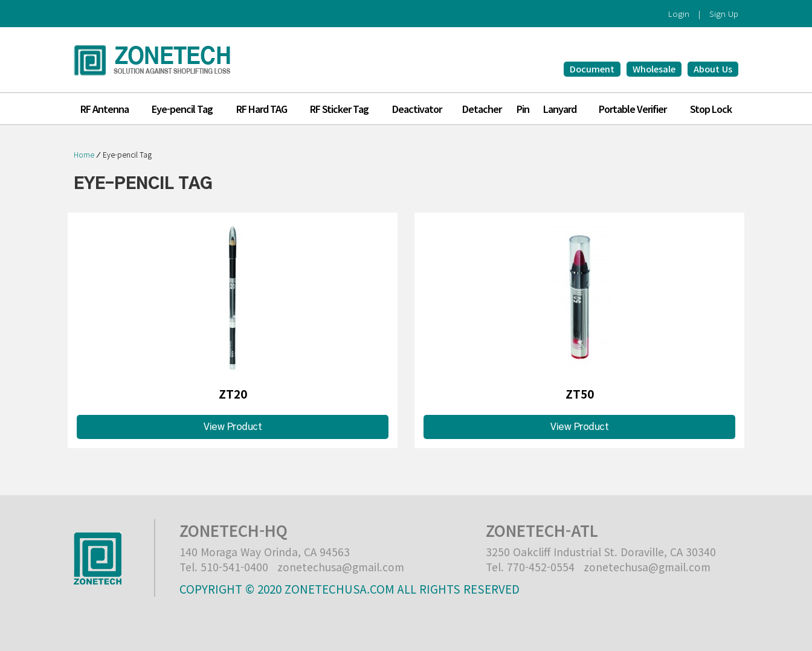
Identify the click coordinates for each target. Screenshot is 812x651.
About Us (713, 69)
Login (679, 14)
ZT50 (580, 393)
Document (592, 69)
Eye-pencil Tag (127, 154)
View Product (233, 427)
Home (84, 154)
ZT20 (233, 393)
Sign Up (724, 14)
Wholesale (654, 69)
